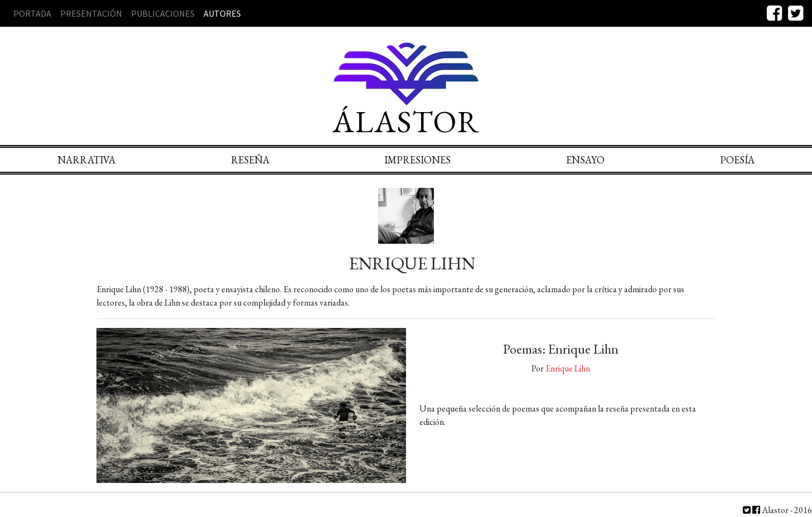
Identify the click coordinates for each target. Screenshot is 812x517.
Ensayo (585, 160)
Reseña (250, 160)
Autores (222, 13)
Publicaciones (163, 13)
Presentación (91, 13)
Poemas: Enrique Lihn (561, 349)
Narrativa (86, 160)
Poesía (737, 160)
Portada (32, 13)
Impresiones (417, 160)
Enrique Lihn (568, 368)
